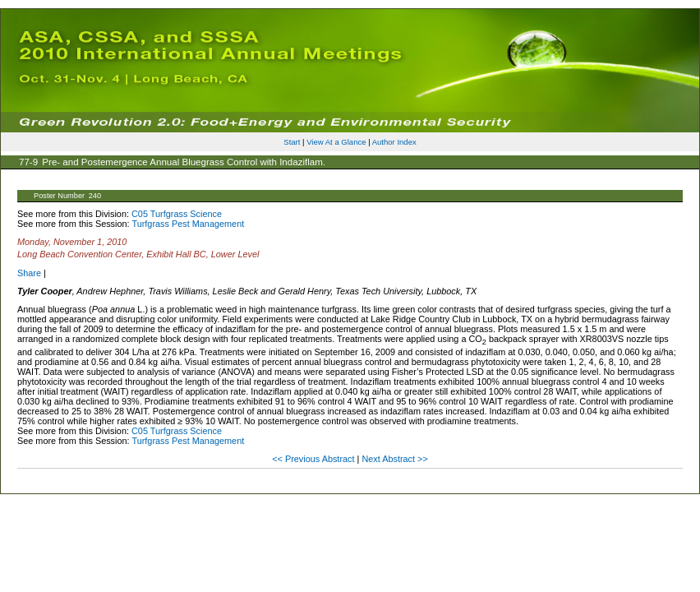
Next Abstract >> (394, 459)
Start (292, 142)
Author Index (394, 142)
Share (29, 273)
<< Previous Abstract (314, 459)
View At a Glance (336, 142)
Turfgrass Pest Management (188, 224)
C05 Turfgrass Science (177, 214)
